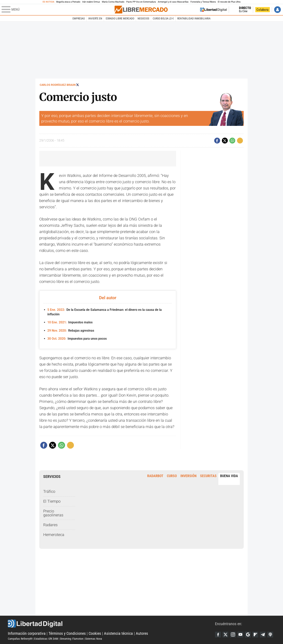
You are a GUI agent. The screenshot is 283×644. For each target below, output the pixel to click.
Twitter (225, 635)
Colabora (262, 10)
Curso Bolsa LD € (163, 18)
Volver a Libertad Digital (213, 10)
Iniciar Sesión (277, 10)
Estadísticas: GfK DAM (46, 639)
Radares (50, 525)
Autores (142, 633)
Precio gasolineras (53, 513)
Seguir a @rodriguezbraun (78, 85)
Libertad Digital (111, 624)
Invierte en (95, 18)
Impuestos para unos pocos (77, 339)
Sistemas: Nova (94, 639)
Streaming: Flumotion (72, 639)
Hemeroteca (54, 535)
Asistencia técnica (118, 633)
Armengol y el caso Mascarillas (173, 2)
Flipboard (255, 635)
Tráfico (49, 491)
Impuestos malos (70, 322)
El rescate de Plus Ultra (229, 2)
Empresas (79, 18)
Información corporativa (27, 633)
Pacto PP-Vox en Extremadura (141, 2)
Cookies (95, 633)
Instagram (233, 635)
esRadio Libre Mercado (120, 18)
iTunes (270, 635)
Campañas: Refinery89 (20, 639)
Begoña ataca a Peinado (68, 2)
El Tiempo (52, 501)
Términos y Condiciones (67, 633)
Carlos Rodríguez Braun (58, 85)
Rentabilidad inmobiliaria (194, 18)
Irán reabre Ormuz (91, 2)
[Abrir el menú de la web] (58, 10)
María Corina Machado (113, 2)
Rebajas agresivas (71, 331)
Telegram (263, 635)
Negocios (143, 18)
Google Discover (248, 635)
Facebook (218, 635)
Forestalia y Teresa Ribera (203, 2)
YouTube (240, 635)
